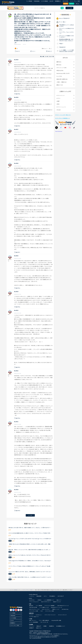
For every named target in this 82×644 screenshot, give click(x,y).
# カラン (58, 98)
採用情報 (31, 628)
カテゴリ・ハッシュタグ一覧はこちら (63, 115)
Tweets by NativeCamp (59, 131)
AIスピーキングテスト (46, 609)
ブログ (42, 611)
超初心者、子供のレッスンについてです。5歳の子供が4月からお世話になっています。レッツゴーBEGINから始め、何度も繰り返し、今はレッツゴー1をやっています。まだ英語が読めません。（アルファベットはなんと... (30, 550)
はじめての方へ (32, 600)
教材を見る (31, 606)
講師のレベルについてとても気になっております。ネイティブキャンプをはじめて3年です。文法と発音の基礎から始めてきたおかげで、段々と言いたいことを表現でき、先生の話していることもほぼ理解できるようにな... (30, 555)
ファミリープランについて (34, 602)
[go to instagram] (19, 610)
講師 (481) (59, 62)
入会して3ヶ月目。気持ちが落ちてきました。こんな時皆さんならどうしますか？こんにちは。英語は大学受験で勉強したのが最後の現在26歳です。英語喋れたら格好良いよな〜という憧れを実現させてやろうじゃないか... (30, 577)
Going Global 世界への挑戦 (56, 620)
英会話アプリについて (57, 602)
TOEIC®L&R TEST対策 (33, 607)
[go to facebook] (13, 610)
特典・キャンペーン (33, 620)
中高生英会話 (37, 1)
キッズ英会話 (29, 1)
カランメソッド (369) (61, 68)
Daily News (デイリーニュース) (56, 607)
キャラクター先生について (34, 617)
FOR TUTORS (65, 1)
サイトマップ (32, 626)
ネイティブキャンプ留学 (75, 1)
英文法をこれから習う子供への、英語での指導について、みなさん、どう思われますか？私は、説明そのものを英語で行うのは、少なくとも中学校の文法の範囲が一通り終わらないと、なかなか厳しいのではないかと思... (30, 528)
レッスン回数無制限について (49, 600)
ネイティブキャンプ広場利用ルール (62, 118)
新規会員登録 (39, 596)
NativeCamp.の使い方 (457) (63, 73)
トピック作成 (69, 8)
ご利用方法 (39, 600)
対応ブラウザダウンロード (46, 602)
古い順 (47, 56)
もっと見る (30, 515)
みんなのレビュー (39, 615)
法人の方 (51, 1)
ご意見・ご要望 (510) (61, 82)
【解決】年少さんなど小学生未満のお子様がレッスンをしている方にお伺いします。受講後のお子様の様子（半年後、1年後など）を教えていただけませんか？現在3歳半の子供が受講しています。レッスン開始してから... (30, 544)
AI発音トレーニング (56, 609)
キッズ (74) (59, 76)
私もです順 (52, 56)
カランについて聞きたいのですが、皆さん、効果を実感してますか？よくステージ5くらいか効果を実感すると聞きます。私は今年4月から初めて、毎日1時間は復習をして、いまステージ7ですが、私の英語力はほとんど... (30, 572)
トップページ (32, 596)
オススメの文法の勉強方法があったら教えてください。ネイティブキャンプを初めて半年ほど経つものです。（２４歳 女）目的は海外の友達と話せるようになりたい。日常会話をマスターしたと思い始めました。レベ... (30, 533)
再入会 (77, 4)
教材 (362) (59, 65)
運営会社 (39, 626)
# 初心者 (58, 110)
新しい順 (42, 56)
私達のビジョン (39, 628)
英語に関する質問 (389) (62, 79)
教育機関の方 (58, 1)
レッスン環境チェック (44, 607)
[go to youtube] (16, 610)
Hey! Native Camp (65, 609)
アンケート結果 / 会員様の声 (44, 620)
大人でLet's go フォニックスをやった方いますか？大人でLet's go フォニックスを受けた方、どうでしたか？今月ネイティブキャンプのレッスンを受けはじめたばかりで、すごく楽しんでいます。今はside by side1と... (30, 539)
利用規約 (45, 626)
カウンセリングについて (62, 615)
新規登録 (66, 4)
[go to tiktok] (21, 610)
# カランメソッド (61, 95)
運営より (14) (60, 85)
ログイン (72, 4)
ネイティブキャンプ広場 (34, 611)
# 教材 (58, 104)
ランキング (31, 615)
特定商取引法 (51, 626)
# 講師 (58, 101)
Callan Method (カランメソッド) (63, 606)
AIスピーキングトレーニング (34, 609)
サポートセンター (44, 622)
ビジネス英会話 (44, 1)
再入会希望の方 (52, 596)
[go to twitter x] (11, 610)
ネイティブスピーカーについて (50, 615)
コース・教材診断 (39, 606)
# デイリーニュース (61, 107)
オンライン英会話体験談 (34, 622)
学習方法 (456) (60, 70)
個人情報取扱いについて (61, 626)
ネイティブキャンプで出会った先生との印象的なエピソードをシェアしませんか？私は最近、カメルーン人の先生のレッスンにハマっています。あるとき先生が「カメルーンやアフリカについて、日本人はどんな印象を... (30, 566)
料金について (59, 600)
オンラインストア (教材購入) (50, 606)
